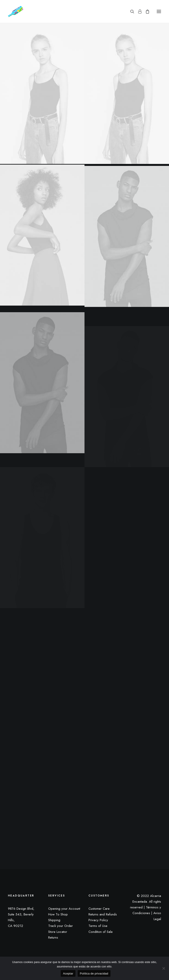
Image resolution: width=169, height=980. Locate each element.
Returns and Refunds (103, 914)
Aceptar (68, 974)
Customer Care (99, 909)
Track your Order (61, 926)
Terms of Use (98, 926)
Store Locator (58, 932)
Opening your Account (64, 909)
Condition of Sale (101, 932)
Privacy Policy (98, 920)
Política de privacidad (94, 974)
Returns (53, 937)
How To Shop (58, 914)
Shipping (54, 920)
